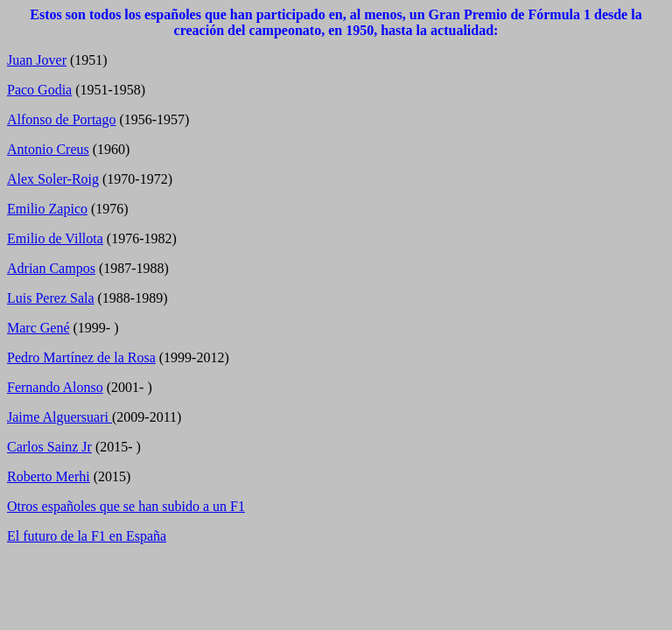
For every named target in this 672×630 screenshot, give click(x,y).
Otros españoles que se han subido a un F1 (126, 506)
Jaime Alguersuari (59, 417)
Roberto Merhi (49, 476)
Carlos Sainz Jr (49, 447)
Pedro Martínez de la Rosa (81, 357)
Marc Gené (38, 328)
